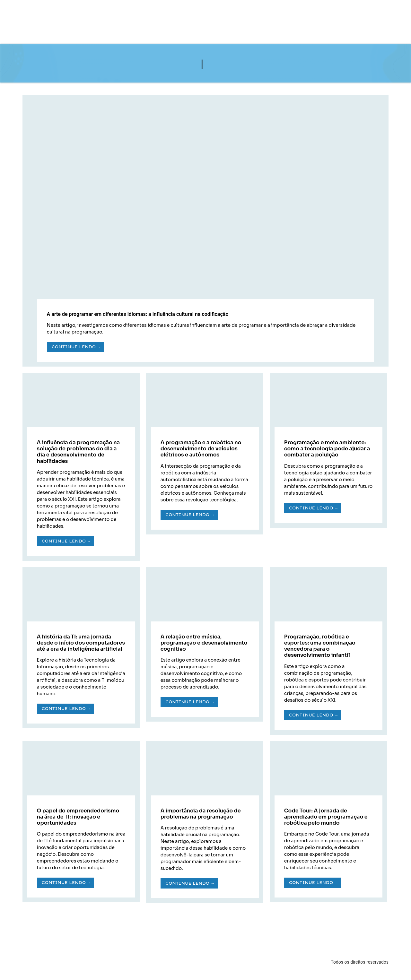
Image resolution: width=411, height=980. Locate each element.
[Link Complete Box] (205, 231)
